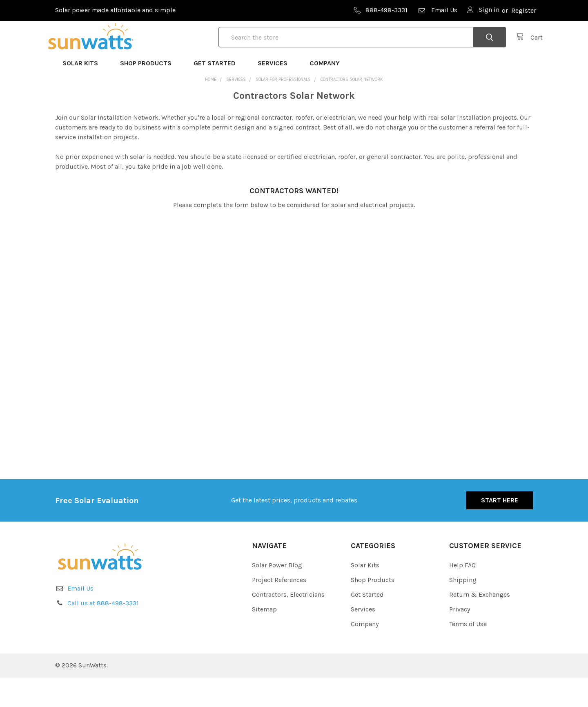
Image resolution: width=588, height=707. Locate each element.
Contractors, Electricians (288, 624)
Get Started (218, 93)
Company (328, 93)
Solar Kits (84, 93)
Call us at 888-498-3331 (103, 632)
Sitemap (264, 639)
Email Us (437, 10)
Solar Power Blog (277, 594)
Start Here (500, 530)
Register (524, 10)
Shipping (463, 609)
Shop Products (149, 93)
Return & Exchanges (480, 624)
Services (276, 93)
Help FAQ (462, 594)
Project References (279, 609)
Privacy (460, 639)
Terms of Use (468, 653)
